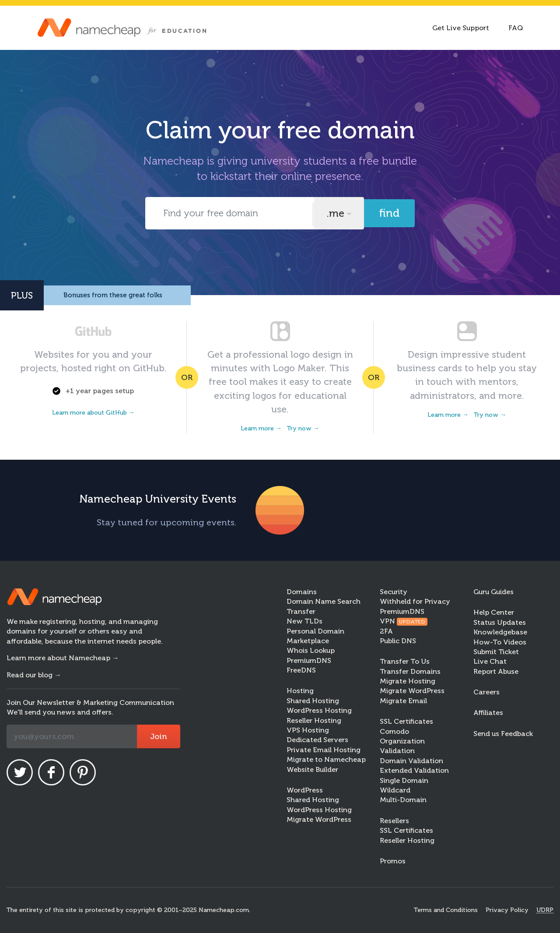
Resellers (394, 821)
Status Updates (500, 622)
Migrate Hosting (408, 681)
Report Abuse (496, 671)
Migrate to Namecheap (326, 759)
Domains (302, 592)
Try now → (303, 428)
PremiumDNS (309, 660)
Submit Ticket (496, 652)
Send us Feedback (503, 734)
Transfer (301, 611)
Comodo (394, 731)
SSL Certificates (406, 721)
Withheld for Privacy (415, 601)
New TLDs (304, 621)
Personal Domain (315, 631)
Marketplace (308, 641)
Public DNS (398, 641)
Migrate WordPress (319, 819)
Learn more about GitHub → (93, 413)
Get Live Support (461, 28)
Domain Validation (411, 761)
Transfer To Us (405, 661)
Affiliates (488, 713)
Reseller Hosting (314, 720)
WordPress (305, 790)
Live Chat (490, 661)
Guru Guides (493, 592)
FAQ (516, 28)
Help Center (494, 612)
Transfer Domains (410, 671)
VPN (404, 621)
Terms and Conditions (446, 910)
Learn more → (261, 428)
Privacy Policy (507, 910)
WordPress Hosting (319, 710)
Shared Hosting (313, 701)
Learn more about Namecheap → (63, 658)
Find (389, 213)
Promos (393, 861)
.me (335, 213)
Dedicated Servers (317, 740)
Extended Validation (414, 770)
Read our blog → (34, 675)
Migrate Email (403, 701)
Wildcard (395, 790)
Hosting (300, 691)
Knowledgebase (500, 632)
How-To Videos (500, 642)
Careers (486, 692)
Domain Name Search (324, 601)
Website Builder (312, 769)
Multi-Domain (403, 800)
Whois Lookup (311, 650)
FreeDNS (301, 670)
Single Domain (404, 780)
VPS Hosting (308, 730)
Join (158, 736)
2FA (386, 631)
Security (394, 592)
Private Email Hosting (324, 750)
